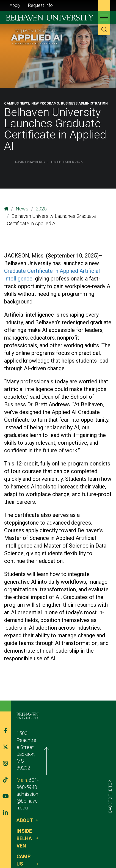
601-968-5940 (44, 762)
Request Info (40, 5)
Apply (15, 5)
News (22, 209)
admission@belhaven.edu (44, 769)
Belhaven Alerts (33, 848)
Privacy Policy (70, 841)
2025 (41, 209)
